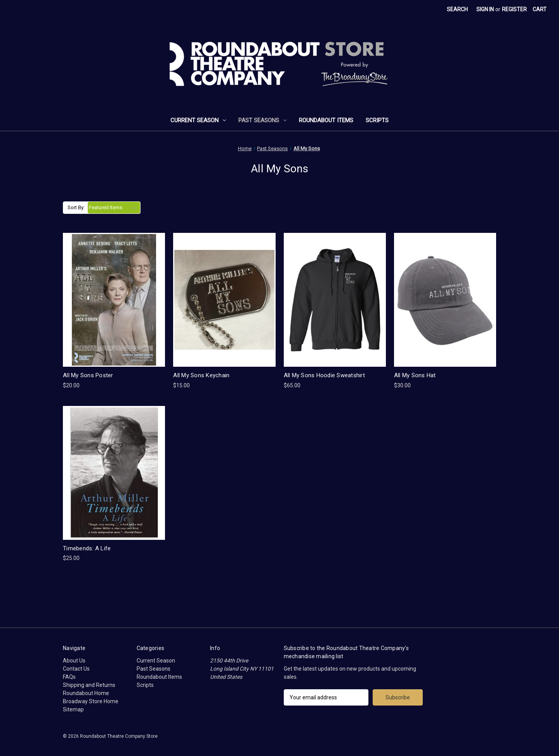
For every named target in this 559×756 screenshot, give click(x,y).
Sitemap (73, 709)
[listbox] (114, 208)
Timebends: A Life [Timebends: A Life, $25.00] (87, 548)
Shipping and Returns (89, 685)
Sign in (485, 9)
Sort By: (76, 207)
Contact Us (76, 669)
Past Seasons (262, 120)
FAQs (69, 677)
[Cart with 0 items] (540, 10)
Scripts (377, 120)
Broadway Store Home (91, 701)
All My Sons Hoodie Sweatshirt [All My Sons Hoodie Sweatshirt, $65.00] (324, 375)
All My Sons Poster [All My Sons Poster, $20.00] (88, 375)
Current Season (198, 120)
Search (457, 9)
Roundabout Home (86, 693)
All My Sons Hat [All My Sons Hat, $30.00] (415, 375)
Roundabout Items (326, 120)
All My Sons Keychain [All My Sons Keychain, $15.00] (201, 375)
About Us (74, 661)
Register (514, 9)
